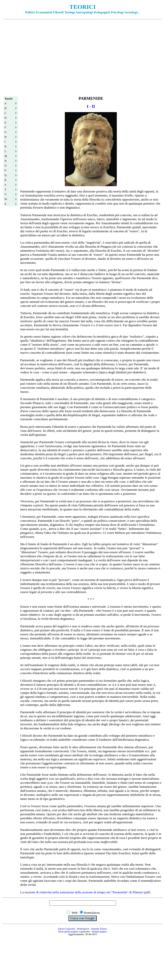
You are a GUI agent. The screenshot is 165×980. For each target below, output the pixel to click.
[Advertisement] (82, 57)
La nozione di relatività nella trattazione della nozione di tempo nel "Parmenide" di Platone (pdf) (85, 892)
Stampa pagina (99, 932)
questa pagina (71, 932)
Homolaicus (83, 929)
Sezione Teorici (99, 929)
